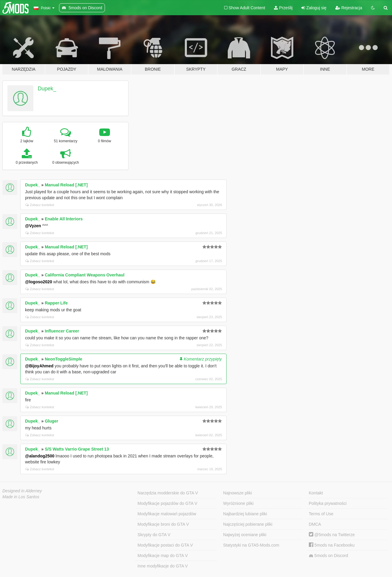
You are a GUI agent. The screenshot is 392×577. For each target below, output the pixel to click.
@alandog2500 (40, 456)
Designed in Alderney (22, 491)
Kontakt (316, 493)
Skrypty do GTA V (154, 535)
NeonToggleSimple (63, 359)
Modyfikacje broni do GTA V (163, 524)
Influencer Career (62, 331)
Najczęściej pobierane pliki (248, 524)
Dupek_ (47, 89)
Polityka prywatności (328, 503)
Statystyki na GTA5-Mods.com (251, 545)
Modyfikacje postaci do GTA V (165, 545)
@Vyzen (33, 226)
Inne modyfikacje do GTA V (163, 566)
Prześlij (283, 8)
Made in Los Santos (21, 497)
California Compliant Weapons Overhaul (85, 275)
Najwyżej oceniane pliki (245, 535)
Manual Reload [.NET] (66, 185)
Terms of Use (321, 514)
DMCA (315, 524)
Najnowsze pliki (238, 493)
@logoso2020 (39, 282)
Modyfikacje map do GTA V (163, 556)
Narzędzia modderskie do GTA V (168, 493)
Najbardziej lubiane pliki (245, 514)
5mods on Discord (329, 556)
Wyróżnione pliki (238, 503)
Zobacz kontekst (40, 205)
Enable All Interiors (64, 219)
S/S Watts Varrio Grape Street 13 (77, 449)
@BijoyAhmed (39, 366)
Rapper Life (56, 303)
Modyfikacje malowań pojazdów (167, 514)
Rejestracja (349, 8)
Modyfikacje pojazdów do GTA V (167, 503)
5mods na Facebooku (332, 545)
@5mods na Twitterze (332, 535)
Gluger (51, 421)
